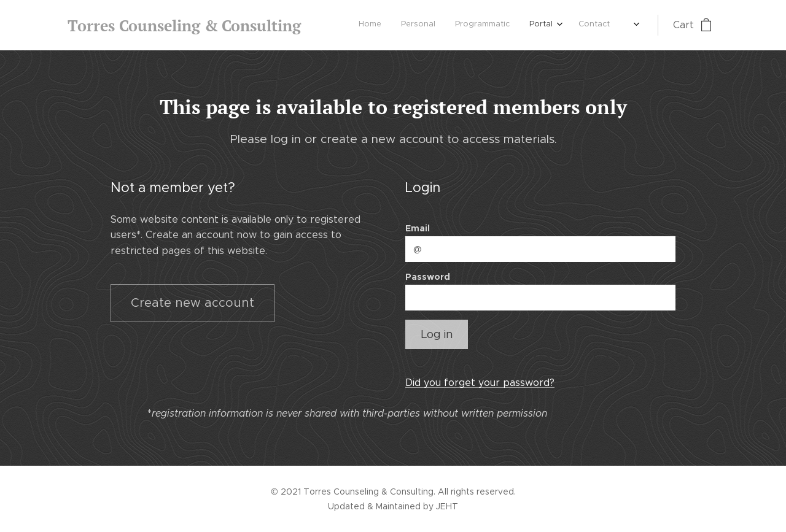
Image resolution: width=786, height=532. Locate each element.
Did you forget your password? (480, 383)
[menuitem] (515, 25)
